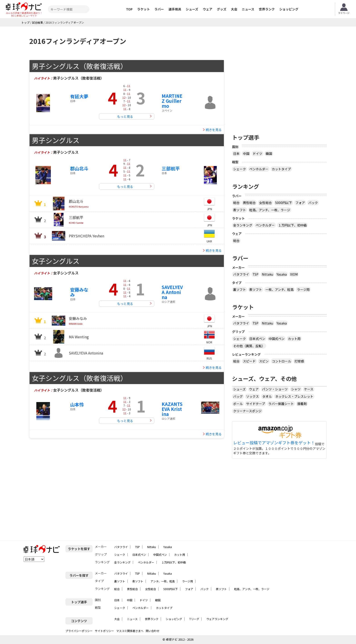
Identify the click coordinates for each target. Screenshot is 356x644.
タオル (267, 396)
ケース (309, 389)
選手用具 (175, 9)
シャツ (296, 389)
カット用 (294, 339)
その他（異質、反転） (249, 346)
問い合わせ (153, 631)
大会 (234, 9)
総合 (236, 203)
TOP (129, 9)
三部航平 (171, 168)
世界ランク (267, 9)
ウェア (208, 9)
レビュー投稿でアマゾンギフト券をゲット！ (274, 443)
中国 (246, 153)
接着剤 (302, 404)
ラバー (159, 9)
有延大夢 (79, 96)
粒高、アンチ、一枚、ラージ (270, 210)
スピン (264, 361)
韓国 (269, 153)
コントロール (282, 361)
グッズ (222, 9)
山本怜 (77, 404)
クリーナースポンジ (247, 411)
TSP (255, 274)
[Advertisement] (279, 92)
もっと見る (125, 116)
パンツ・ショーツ (275, 389)
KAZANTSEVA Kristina (172, 409)
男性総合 (249, 203)
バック (313, 203)
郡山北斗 (79, 168)
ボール (238, 404)
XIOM (294, 274)
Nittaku (267, 274)
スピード (249, 361)
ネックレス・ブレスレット (294, 396)
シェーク (240, 169)
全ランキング (243, 225)
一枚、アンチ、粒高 (279, 289)
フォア (300, 203)
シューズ (192, 9)
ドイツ (257, 153)
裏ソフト (240, 289)
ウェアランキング (217, 619)
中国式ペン (277, 339)
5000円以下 (284, 203)
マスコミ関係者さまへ (130, 631)
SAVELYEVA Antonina (172, 292)
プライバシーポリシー (79, 631)
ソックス (252, 396)
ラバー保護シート (281, 404)
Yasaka (282, 274)
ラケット (143, 9)
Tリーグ (194, 619)
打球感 (299, 361)
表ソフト (240, 210)
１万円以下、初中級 (292, 225)
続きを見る (214, 130)
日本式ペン (257, 339)
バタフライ (241, 274)
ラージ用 (303, 289)
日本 (236, 153)
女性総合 (265, 203)
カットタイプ (281, 169)
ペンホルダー (259, 169)
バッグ (238, 396)
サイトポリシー (104, 631)
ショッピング (289, 9)
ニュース (248, 9)
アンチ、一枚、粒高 (163, 581)
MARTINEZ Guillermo (172, 101)
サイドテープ (256, 404)
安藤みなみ (79, 292)
